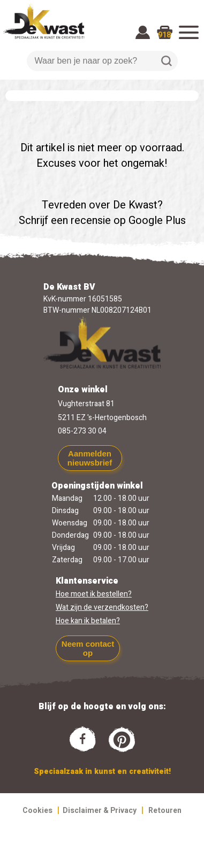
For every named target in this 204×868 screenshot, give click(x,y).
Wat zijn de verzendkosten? (102, 607)
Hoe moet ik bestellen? (94, 594)
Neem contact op (88, 648)
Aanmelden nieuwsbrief (90, 458)
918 (164, 35)
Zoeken (167, 61)
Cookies (37, 811)
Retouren (165, 811)
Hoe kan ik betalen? (88, 621)
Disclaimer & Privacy (100, 811)
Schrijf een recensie (65, 220)
